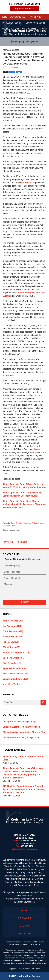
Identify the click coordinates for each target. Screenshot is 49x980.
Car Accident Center (12, 23)
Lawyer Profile (17, 17)
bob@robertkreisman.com (24, 849)
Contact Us (25, 934)
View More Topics (11, 684)
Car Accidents (12, 626)
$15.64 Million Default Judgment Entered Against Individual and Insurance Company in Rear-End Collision (24, 789)
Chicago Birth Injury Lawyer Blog (19, 722)
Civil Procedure (12, 663)
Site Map (25, 926)
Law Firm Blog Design (24, 976)
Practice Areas (35, 17)
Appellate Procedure (15, 668)
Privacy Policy (14, 944)
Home (4, 17)
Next (26, 542)
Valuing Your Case (10, 29)
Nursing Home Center (35, 23)
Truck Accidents (13, 631)
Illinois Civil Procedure (16, 653)
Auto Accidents (13, 621)
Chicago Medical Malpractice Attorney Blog (24, 732)
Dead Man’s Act (27, 183)
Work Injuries (11, 647)
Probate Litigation (38, 523)
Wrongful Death (13, 637)
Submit (24, 602)
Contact (7, 35)
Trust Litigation (11, 526)
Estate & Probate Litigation (21, 523)
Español (43, 29)
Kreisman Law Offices (32, 969)
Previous (8, 542)
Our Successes (29, 29)
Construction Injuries (15, 679)
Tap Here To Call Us (24, 9)
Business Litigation (14, 658)
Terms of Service (29, 944)
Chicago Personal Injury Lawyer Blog (21, 737)
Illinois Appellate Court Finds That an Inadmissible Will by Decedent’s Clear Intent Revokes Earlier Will (24, 504)
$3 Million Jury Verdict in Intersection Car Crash (23, 758)
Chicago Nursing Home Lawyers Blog (21, 727)
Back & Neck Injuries (15, 674)
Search (43, 702)
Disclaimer (25, 918)
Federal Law (11, 642)
